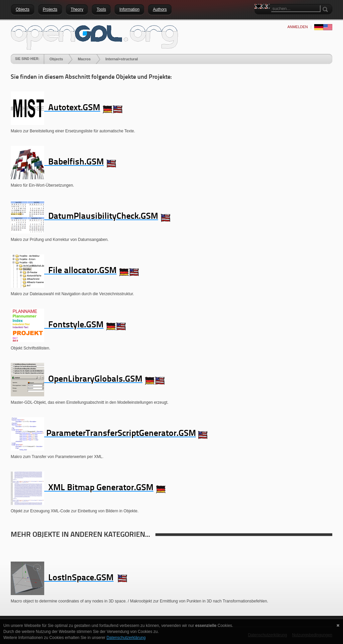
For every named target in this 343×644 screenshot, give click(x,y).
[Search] (296, 9)
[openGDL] (94, 37)
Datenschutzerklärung (126, 638)
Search (260, 18)
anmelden (298, 27)
